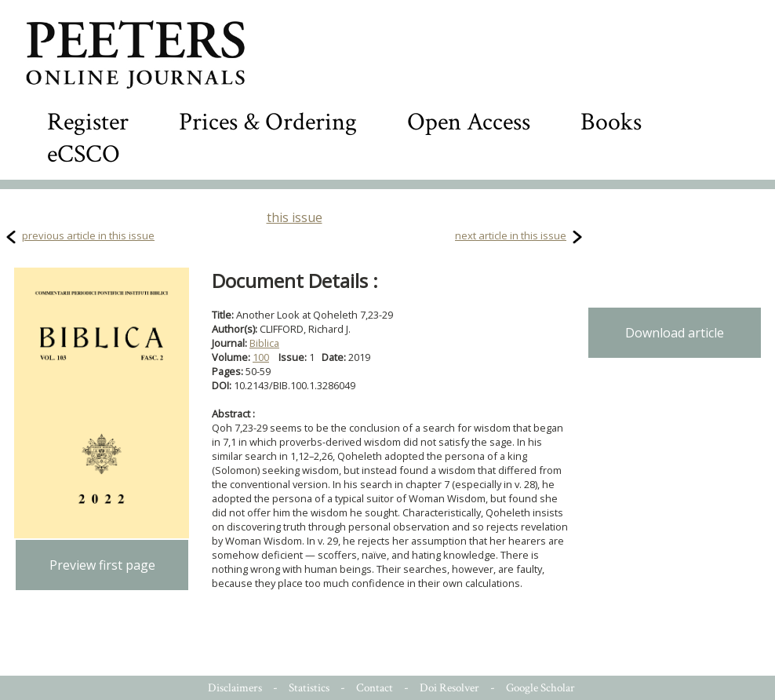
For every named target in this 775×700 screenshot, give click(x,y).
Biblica (264, 343)
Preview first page (102, 565)
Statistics (309, 688)
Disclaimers (235, 688)
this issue (295, 217)
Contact (375, 688)
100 (261, 357)
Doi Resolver (449, 688)
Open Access (469, 122)
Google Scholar (540, 688)
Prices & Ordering (268, 122)
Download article (675, 333)
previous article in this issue (88, 235)
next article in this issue (511, 235)
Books (611, 122)
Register (88, 122)
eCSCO (84, 154)
